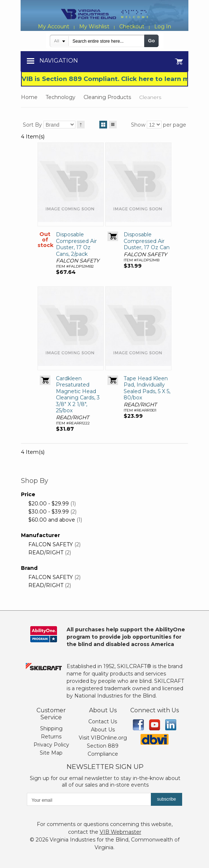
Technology (61, 97)
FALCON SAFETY (51, 544)
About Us (103, 730)
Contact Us (103, 721)
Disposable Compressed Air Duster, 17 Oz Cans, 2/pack (76, 244)
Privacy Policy (51, 745)
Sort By (32, 125)
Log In (162, 27)
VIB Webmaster (121, 832)
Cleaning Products (107, 97)
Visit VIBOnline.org (103, 738)
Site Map (51, 753)
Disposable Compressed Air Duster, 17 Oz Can (147, 241)
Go (152, 41)
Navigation (59, 61)
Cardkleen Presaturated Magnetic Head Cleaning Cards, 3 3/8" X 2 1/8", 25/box (78, 395)
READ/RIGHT (46, 553)
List (113, 123)
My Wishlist (94, 27)
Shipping (51, 728)
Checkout (131, 27)
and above (52, 520)
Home (29, 97)
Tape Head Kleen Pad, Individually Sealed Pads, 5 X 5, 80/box (147, 388)
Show (138, 125)
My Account (54, 27)
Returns (51, 737)
